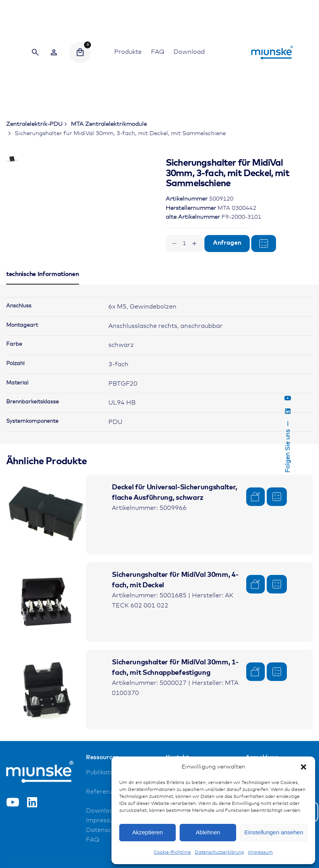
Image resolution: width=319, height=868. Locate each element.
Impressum (260, 853)
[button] (304, 767)
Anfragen (227, 243)
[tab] (43, 323)
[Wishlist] (54, 52)
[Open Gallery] (107, 190)
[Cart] (80, 52)
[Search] (35, 52)
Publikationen (106, 812)
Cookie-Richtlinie (172, 853)
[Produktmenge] (184, 244)
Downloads (103, 850)
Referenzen (103, 831)
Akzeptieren (147, 832)
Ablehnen (208, 832)
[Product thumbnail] (46, 554)
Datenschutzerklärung (219, 853)
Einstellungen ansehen (274, 832)
